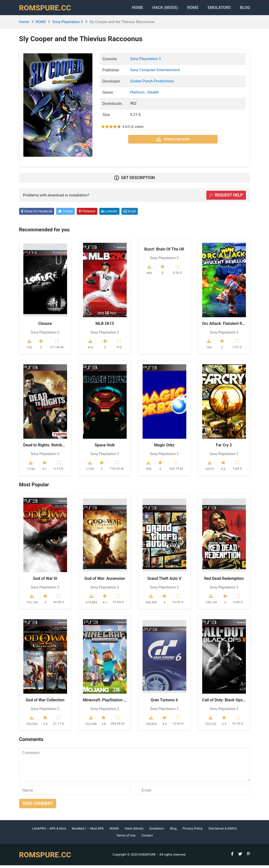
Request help (226, 198)
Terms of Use (126, 838)
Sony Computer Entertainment (155, 72)
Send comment (38, 806)
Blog (245, 9)
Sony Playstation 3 (67, 25)
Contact (147, 838)
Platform (138, 95)
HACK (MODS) (157, 9)
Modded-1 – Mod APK (88, 831)
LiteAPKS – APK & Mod (49, 831)
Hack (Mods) (134, 831)
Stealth (153, 95)
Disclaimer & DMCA (223, 831)
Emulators (217, 9)
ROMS (188, 9)
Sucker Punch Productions (152, 84)
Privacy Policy (193, 831)
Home (127, 9)
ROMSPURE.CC (47, 9)
